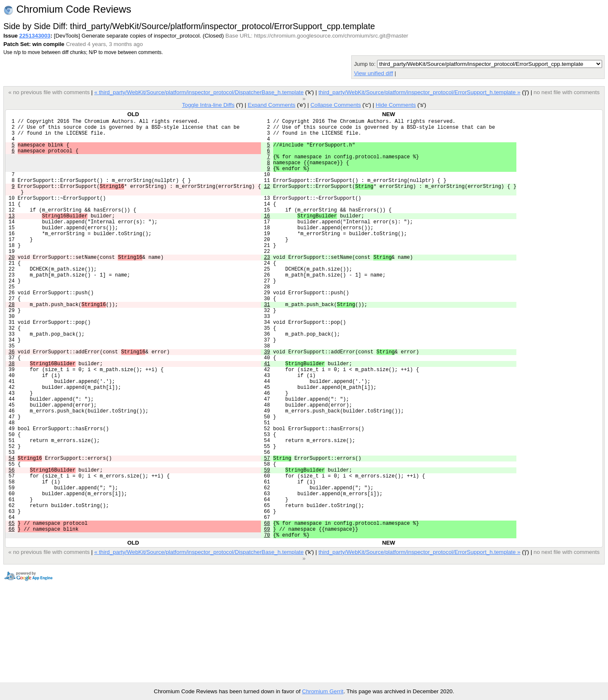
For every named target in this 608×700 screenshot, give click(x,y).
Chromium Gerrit (323, 691)
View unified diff (373, 73)
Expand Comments (272, 105)
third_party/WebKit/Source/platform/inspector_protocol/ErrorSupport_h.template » (419, 92)
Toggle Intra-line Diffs (208, 105)
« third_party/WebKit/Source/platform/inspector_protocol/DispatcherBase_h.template (199, 92)
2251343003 (35, 36)
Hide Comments (396, 105)
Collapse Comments (335, 105)
